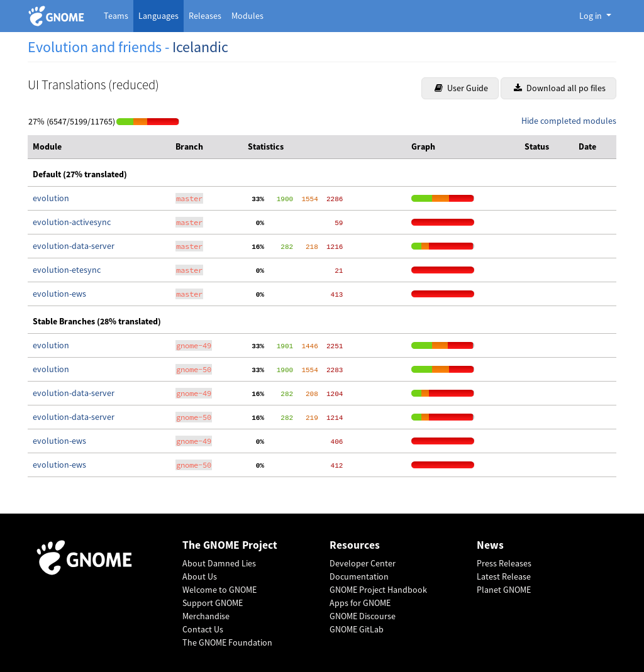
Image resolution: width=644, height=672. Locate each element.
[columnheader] (99, 147)
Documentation (359, 576)
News (490, 545)
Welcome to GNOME (219, 590)
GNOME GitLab (357, 629)
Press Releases (504, 563)
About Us (200, 576)
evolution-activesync (72, 222)
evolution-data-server (74, 246)
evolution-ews (59, 294)
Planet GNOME (504, 590)
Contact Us (203, 629)
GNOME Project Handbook (378, 590)
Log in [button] (591, 16)
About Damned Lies (219, 563)
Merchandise (206, 616)
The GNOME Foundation (227, 642)
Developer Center (363, 563)
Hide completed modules (569, 121)
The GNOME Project (230, 545)
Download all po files (560, 88)
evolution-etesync (67, 270)
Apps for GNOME (360, 603)
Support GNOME (213, 603)
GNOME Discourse (363, 616)
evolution (51, 198)
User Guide (461, 88)
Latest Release (504, 576)
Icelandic (200, 47)
